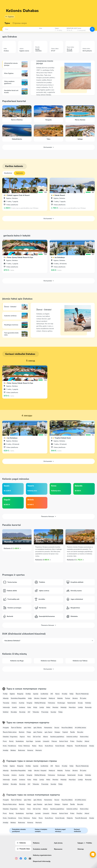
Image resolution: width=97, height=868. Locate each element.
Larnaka (38, 741)
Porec (5, 741)
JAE (52, 694)
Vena (29, 737)
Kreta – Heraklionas (9, 746)
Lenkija (80, 707)
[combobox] (20, 29)
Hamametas (48, 728)
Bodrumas (22, 750)
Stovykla (80, 732)
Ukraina (75, 698)
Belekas (13, 750)
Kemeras (30, 750)
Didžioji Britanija (40, 703)
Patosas (54, 741)
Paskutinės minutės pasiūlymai (19, 830)
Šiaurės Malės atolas (10, 732)
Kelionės (21, 843)
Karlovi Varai (64, 741)
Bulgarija (20, 694)
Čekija (60, 712)
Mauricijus (72, 707)
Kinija (35, 707)
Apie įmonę (58, 843)
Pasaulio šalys (23, 849)
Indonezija (6, 707)
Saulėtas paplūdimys (57, 737)
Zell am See (37, 737)
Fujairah (65, 732)
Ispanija (36, 694)
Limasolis (46, 741)
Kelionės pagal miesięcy (60, 830)
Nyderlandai (71, 703)
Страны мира (20, 23)
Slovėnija (22, 712)
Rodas (34, 746)
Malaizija (64, 707)
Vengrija (29, 703)
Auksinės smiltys (72, 737)
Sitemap (81, 849)
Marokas (55, 707)
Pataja (29, 732)
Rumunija (88, 707)
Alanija (92, 746)
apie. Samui (48, 732)
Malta (48, 707)
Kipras (57, 694)
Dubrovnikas (84, 737)
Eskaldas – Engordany (10, 737)
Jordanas (22, 707)
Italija (71, 694)
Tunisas (68, 698)
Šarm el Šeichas (16, 728)
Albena (45, 737)
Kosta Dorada (60, 746)
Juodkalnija (44, 694)
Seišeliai (6, 712)
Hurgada (6, 728)
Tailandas (36, 712)
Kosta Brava (49, 746)
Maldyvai (52, 698)
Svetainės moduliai (40, 849)
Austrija (22, 703)
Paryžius (79, 741)
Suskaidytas (20, 741)
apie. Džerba (38, 728)
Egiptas (11, 17)
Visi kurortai (49, 147)
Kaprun (22, 737)
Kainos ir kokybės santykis (41, 830)
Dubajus (57, 732)
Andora (14, 703)
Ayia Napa (30, 741)
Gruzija (80, 703)
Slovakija (14, 712)
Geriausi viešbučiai (77, 830)
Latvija (42, 707)
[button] (20, 29)
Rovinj (11, 741)
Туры (7, 23)
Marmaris (39, 750)
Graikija (28, 694)
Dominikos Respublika (18, 698)
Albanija (6, 698)
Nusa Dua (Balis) (67, 728)
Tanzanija (6, 703)
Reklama (36, 843)
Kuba (29, 707)
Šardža (73, 732)
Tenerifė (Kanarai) (81, 746)
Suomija (53, 712)
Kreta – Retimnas (24, 746)
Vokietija (88, 703)
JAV (29, 712)
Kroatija (65, 694)
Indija (30, 698)
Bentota (22, 732)
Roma (41, 746)
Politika (89, 843)
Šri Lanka (83, 698)
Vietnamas (51, 703)
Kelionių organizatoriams (42, 855)
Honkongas (61, 703)
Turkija (5, 694)
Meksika (60, 698)
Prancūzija (45, 712)
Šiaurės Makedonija (82, 694)
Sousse (57, 728)
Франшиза (58, 849)
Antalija (6, 750)
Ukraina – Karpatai (40, 698)
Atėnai (87, 741)
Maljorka (70, 746)
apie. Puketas (38, 732)
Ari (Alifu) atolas (80, 728)
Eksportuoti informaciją (42, 861)
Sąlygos (80, 843)
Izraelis (14, 707)
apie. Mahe (28, 728)
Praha (72, 741)
